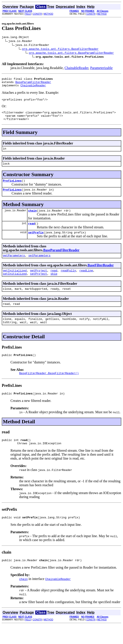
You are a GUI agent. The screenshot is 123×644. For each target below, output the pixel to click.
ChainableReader (77, 69)
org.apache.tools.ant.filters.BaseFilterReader (60, 49)
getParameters (14, 266)
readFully (68, 281)
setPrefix (36, 242)
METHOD (49, 14)
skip (54, 285)
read (32, 233)
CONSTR (37, 14)
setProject (39, 285)
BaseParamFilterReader (33, 84)
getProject (39, 281)
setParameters (39, 266)
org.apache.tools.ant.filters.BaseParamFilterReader (71, 53)
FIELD (28, 14)
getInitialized (15, 281)
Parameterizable (101, 69)
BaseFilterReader (101, 276)
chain (32, 219)
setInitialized (15, 285)
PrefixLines (12, 188)
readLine (86, 281)
